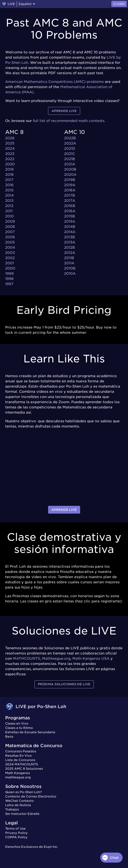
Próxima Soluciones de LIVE (64, 684)
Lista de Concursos (20, 760)
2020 (10, 164)
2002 (10, 258)
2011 (9, 211)
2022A (70, 143)
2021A (70, 164)
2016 (9, 185)
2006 (10, 237)
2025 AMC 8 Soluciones (24, 769)
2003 (10, 253)
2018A (70, 190)
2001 (10, 263)
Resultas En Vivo (19, 756)
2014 (9, 195)
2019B (70, 180)
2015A (70, 221)
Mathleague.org (56, 658)
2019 (9, 169)
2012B (70, 247)
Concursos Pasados (21, 751)
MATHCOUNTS (27, 658)
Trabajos (12, 809)
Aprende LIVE (64, 111)
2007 (10, 232)
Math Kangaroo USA (91, 658)
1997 (9, 284)
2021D (70, 149)
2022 (10, 159)
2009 (10, 221)
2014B (70, 227)
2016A (70, 211)
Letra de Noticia (18, 805)
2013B (70, 237)
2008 (10, 227)
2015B (70, 216)
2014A (70, 232)
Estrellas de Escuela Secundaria (30, 732)
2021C (70, 154)
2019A (70, 185)
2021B (70, 159)
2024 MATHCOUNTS (22, 764)
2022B (70, 138)
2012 (9, 206)
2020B (70, 169)
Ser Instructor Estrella (22, 814)
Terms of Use (15, 829)
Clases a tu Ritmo (19, 728)
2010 (10, 216)
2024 (10, 149)
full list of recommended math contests (69, 121)
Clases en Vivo (17, 723)
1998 (9, 279)
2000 (10, 268)
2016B (70, 206)
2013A (70, 242)
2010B (70, 268)
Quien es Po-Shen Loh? (23, 792)
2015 (9, 190)
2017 (9, 180)
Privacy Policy (16, 833)
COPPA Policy (16, 837)
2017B (70, 195)
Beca (9, 736)
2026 (10, 138)
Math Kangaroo (18, 773)
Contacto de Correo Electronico (31, 796)
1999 (9, 274)
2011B (69, 258)
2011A (69, 263)
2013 (9, 201)
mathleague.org (18, 777)
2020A (70, 175)
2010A (70, 274)
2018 (9, 175)
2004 (10, 247)
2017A (70, 201)
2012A (70, 253)
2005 (10, 242)
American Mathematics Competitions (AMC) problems (54, 82)
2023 (10, 154)
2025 (10, 143)
